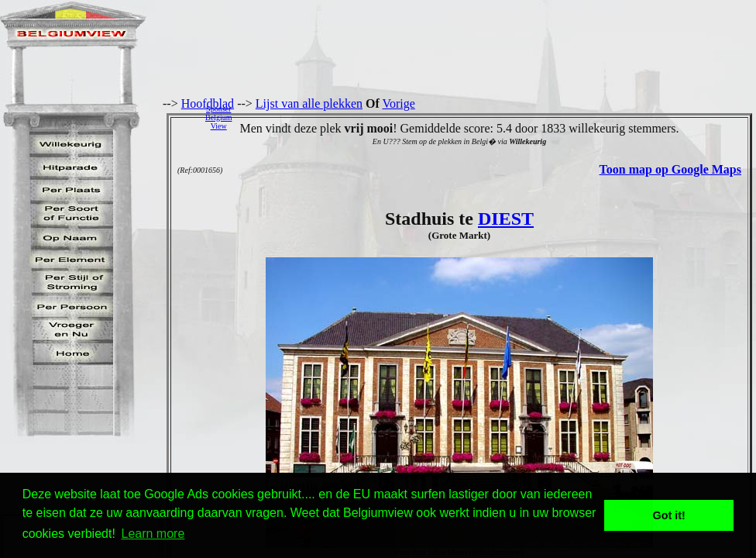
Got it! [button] (669, 515)
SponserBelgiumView (218, 117)
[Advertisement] (498, 117)
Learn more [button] (153, 534)
